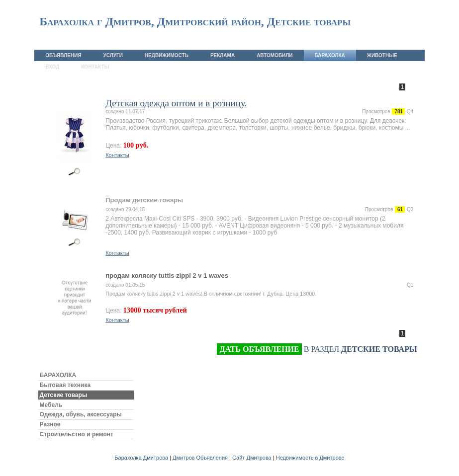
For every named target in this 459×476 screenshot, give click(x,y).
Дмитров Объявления (200, 458)
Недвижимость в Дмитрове (310, 458)
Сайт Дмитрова (252, 458)
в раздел (317, 349)
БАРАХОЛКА (58, 375)
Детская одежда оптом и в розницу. (176, 103)
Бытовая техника (65, 385)
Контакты (117, 155)
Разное (50, 424)
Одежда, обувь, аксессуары (81, 414)
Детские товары (64, 395)
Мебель (51, 405)
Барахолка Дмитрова (141, 458)
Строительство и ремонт (77, 434)
